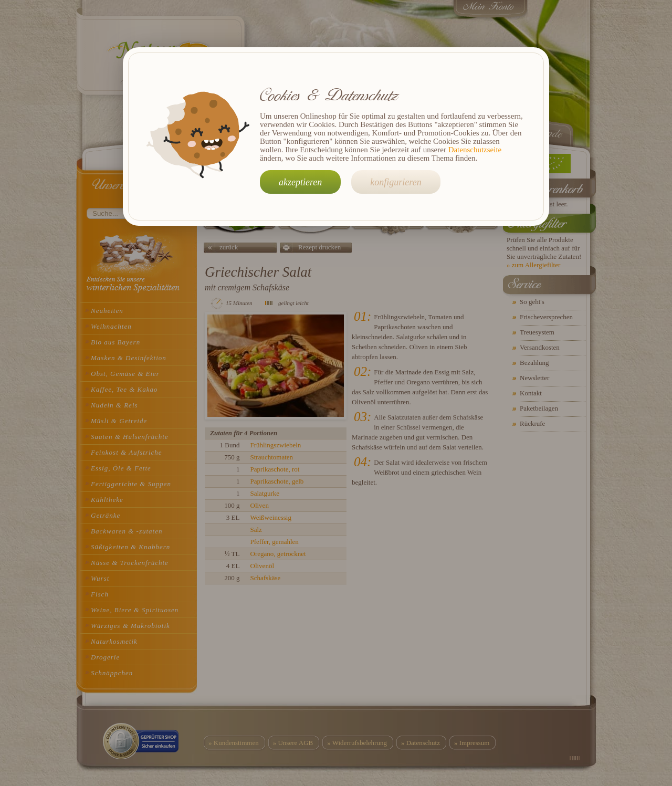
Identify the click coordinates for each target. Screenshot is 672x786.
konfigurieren (396, 182)
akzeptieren (300, 182)
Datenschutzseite (475, 150)
